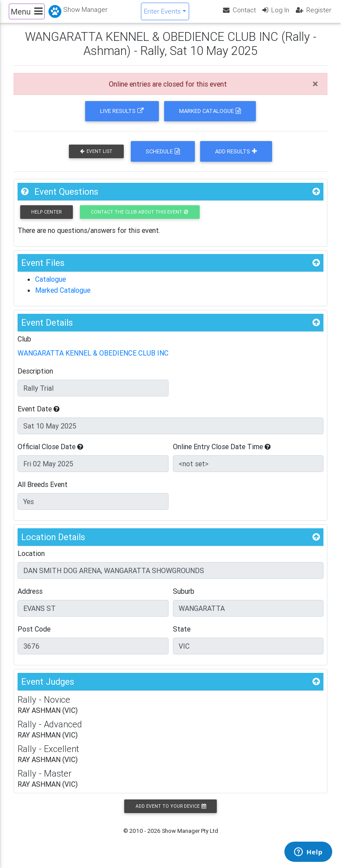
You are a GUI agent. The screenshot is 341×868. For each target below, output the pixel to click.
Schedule (163, 159)
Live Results (122, 118)
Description (35, 378)
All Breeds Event (43, 491)
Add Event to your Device (171, 813)
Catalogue (51, 287)
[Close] (315, 91)
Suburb (184, 598)
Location (31, 560)
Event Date (39, 415)
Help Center (46, 219)
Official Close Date (50, 453)
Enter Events (162, 15)
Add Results (236, 159)
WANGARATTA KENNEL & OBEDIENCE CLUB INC (93, 360)
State (182, 636)
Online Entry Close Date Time (222, 453)
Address (30, 598)
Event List (96, 159)
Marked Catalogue (210, 118)
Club (24, 346)
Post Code (34, 636)
